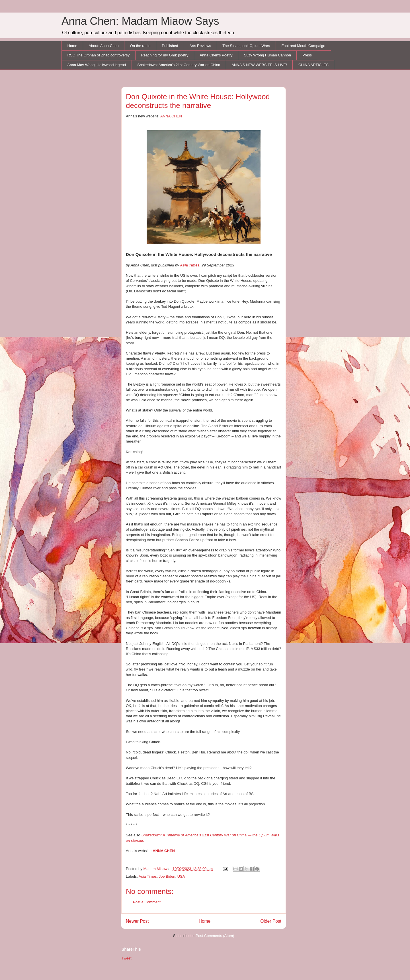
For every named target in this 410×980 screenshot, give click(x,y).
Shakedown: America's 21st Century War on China (179, 65)
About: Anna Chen (104, 46)
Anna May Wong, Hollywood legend (97, 65)
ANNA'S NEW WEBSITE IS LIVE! (259, 65)
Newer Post (137, 921)
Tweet (127, 958)
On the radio (140, 46)
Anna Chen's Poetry (216, 55)
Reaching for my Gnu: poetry (165, 55)
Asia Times (148, 876)
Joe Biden (167, 876)
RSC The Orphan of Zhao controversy (99, 55)
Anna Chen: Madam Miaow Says (140, 21)
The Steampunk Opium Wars (246, 46)
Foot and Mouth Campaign (303, 46)
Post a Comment (147, 902)
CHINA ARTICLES (313, 65)
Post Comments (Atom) (215, 936)
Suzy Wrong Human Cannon (267, 55)
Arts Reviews (200, 46)
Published (170, 46)
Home (72, 46)
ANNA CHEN (171, 116)
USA (181, 876)
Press (307, 55)
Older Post (271, 921)
